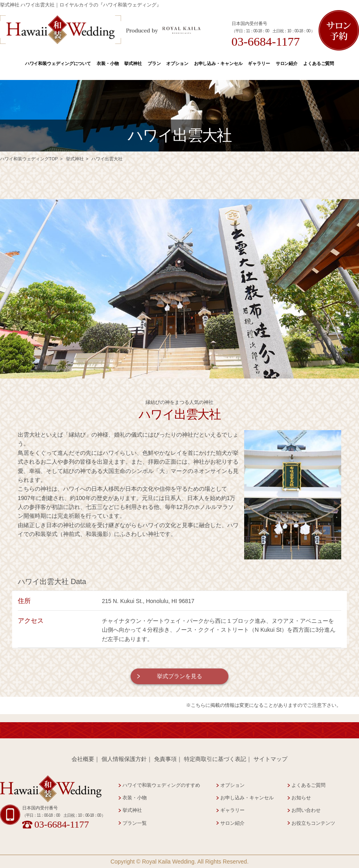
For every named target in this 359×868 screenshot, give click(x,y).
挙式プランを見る (179, 676)
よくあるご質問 (319, 63)
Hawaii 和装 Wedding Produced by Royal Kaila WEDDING (100, 29)
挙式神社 (133, 63)
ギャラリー (259, 63)
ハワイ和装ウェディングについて (58, 63)
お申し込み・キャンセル (218, 63)
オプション (177, 63)
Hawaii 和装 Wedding (51, 789)
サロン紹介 (287, 63)
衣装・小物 (108, 63)
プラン (154, 63)
